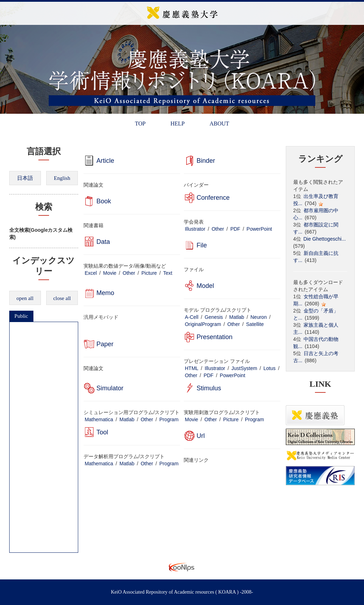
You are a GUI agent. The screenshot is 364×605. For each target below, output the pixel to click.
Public (21, 316)
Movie (110, 273)
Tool (102, 432)
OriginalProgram (203, 324)
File (202, 245)
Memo (105, 293)
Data (103, 242)
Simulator (110, 388)
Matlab (237, 317)
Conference (213, 198)
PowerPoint (259, 229)
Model (205, 286)
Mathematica (99, 419)
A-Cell (192, 317)
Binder (206, 161)
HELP (177, 124)
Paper (105, 344)
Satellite (255, 324)
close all (62, 298)
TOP (140, 124)
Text (168, 273)
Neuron (259, 317)
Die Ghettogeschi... (325, 239)
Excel (91, 273)
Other (218, 229)
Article (105, 161)
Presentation (215, 337)
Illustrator (195, 229)
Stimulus (209, 388)
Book (104, 201)
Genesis (214, 317)
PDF (235, 229)
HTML (192, 368)
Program (169, 419)
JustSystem (244, 368)
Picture (149, 273)
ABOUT (219, 124)
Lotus (269, 368)
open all (25, 298)
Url (201, 436)
